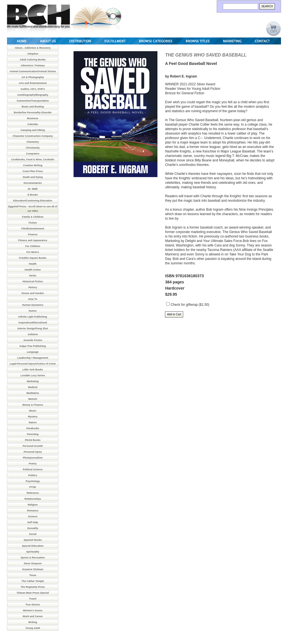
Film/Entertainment (33, 229)
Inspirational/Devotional (33, 323)
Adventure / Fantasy (33, 65)
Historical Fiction (33, 281)
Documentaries (33, 183)
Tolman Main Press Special (33, 593)
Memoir (33, 399)
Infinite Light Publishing (33, 317)
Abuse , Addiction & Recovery (33, 48)
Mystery (33, 417)
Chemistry (33, 142)
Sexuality (33, 528)
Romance (33, 511)
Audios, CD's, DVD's (33, 89)
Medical (33, 387)
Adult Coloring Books (33, 60)
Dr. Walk (33, 189)
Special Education (33, 546)
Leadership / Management (33, 358)
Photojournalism (33, 458)
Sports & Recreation (33, 558)
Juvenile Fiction (33, 340)
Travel (33, 599)
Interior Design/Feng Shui (33, 328)
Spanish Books (33, 540)
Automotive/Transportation (33, 101)
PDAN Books (33, 440)
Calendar (33, 124)
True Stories (33, 605)
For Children (33, 246)
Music (33, 411)
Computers (33, 154)
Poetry (33, 464)
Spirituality (33, 552)
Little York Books (33, 370)
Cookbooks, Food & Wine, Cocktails (33, 159)
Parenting (33, 434)
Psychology (33, 481)
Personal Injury (33, 452)
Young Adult (33, 628)
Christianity (33, 148)
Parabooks (33, 428)
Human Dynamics (33, 305)
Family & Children (33, 217)
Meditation (33, 393)
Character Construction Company (33, 136)
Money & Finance (33, 405)
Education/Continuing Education (33, 201)
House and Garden (33, 293)
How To (33, 299)
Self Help (33, 522)
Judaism (33, 334)
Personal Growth (33, 446)
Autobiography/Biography (33, 95)
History (33, 287)
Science (33, 516)
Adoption (33, 54)
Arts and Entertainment (33, 83)
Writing (33, 622)
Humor (33, 311)
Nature (33, 422)
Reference (33, 493)
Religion (33, 505)
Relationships (33, 499)
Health (33, 264)
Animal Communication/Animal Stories (33, 71)
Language (33, 352)
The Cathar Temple (33, 581)
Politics (33, 475)
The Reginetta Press (33, 587)
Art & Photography (33, 77)
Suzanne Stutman (33, 569)
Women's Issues (33, 610)
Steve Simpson (33, 563)
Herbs (33, 276)
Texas (33, 575)
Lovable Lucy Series (33, 375)
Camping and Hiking (33, 130)
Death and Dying (33, 177)
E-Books (33, 195)
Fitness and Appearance (33, 240)
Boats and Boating (33, 107)
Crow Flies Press (33, 171)
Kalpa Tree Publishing (33, 346)
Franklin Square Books (33, 258)
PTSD (33, 487)
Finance (33, 234)
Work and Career (33, 616)
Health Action (33, 270)
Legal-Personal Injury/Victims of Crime (33, 364)
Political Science (33, 469)
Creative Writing (33, 165)
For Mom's (33, 252)
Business (33, 118)
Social (33, 534)
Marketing (33, 381)
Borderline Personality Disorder (33, 112)
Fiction (33, 223)
